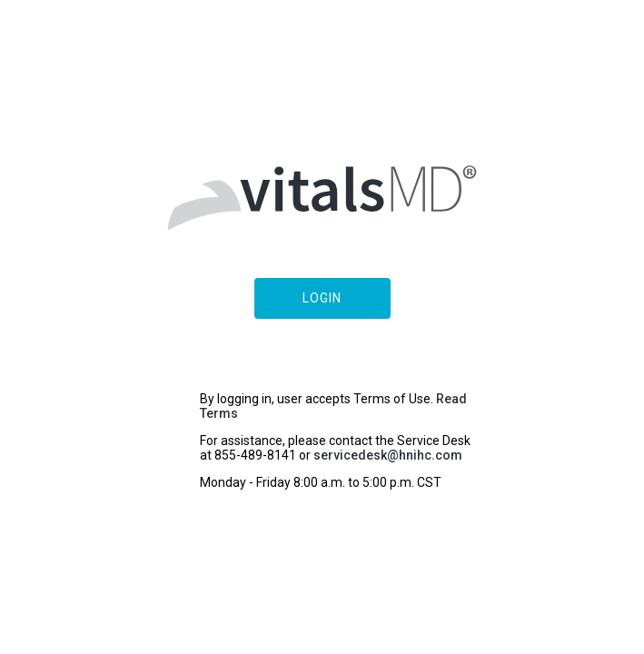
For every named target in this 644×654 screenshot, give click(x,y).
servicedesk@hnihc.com (388, 455)
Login (322, 298)
